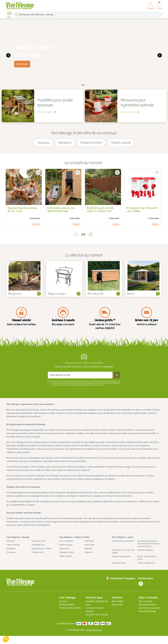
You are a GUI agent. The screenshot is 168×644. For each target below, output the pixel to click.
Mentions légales (68, 609)
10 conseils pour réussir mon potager (122, 555)
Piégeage (89, 552)
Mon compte (118, 606)
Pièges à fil (89, 556)
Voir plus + (12, 392)
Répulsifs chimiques (146, 554)
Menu (9, 14)
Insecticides (90, 544)
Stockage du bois (120, 568)
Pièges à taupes (66, 560)
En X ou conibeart (67, 544)
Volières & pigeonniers (147, 568)
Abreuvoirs (11, 544)
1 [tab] (83, 85)
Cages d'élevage (14, 548)
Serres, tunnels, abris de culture (148, 562)
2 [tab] (85, 85)
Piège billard (65, 552)
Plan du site (118, 609)
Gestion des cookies (94, 638)
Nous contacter (146, 606)
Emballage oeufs (39, 548)
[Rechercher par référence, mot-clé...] (88, 15)
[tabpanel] (84, 55)
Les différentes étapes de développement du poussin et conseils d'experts (149, 547)
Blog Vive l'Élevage (148, 619)
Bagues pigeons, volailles (43, 552)
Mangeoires (11, 552)
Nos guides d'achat (148, 609)
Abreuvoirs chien (39, 544)
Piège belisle (90, 548)
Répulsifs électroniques (122, 561)
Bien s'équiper (22, 64)
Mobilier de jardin (67, 548)
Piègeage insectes (67, 556)
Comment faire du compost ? (124, 545)
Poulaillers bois (38, 556)
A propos (64, 606)
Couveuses (11, 556)
